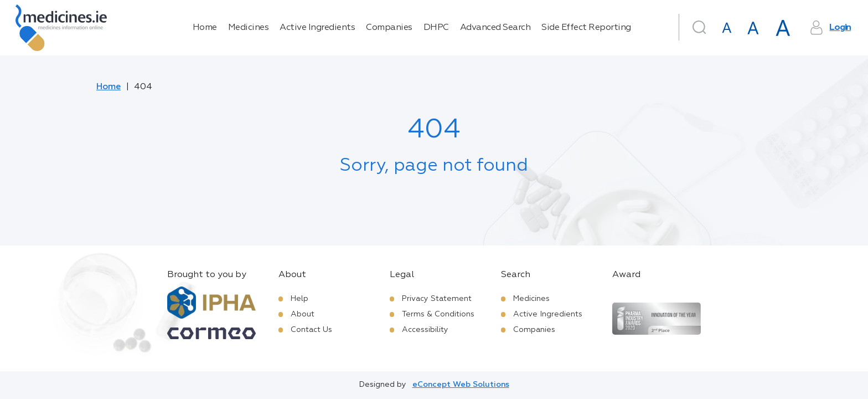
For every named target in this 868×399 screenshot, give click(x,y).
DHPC (436, 28)
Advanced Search (495, 28)
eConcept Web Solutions (461, 385)
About (303, 314)
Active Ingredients (317, 28)
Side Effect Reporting (586, 28)
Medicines (249, 28)
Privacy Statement (437, 299)
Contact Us (311, 330)
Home (205, 28)
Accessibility (425, 330)
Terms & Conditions (438, 314)
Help (299, 299)
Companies (389, 28)
